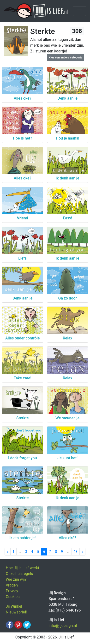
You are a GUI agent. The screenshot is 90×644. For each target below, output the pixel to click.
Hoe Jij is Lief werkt (22, 568)
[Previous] (8, 552)
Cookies (13, 597)
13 (76, 552)
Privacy (12, 591)
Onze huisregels (19, 574)
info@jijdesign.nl (63, 626)
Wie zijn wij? (16, 579)
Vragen (12, 585)
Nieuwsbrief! (16, 612)
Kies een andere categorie (66, 57)
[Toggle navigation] (79, 11)
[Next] (82, 552)
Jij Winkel (14, 606)
